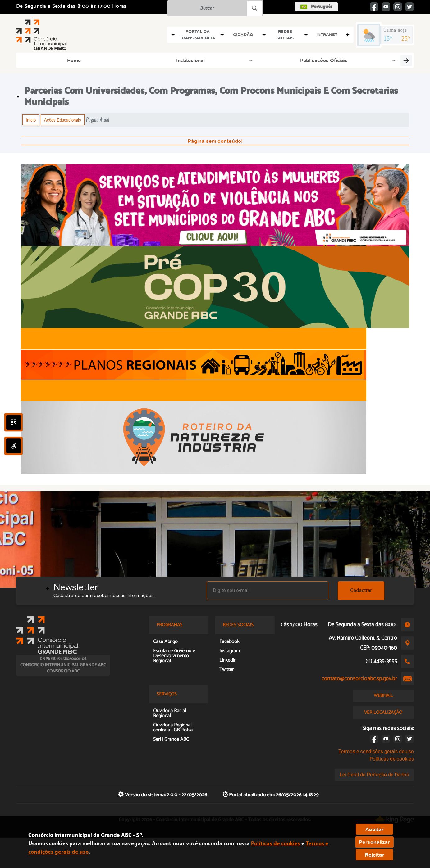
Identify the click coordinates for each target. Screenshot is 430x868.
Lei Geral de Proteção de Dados (374, 775)
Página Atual (98, 120)
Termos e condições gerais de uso (376, 751)
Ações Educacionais (63, 120)
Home (35, 60)
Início (31, 120)
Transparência (389, 60)
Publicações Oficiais (132, 60)
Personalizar (374, 842)
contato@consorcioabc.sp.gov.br (359, 679)
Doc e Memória (337, 60)
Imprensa (291, 60)
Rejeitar (375, 855)
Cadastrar (361, 590)
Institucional (77, 60)
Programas (186, 60)
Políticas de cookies (392, 759)
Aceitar (375, 829)
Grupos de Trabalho (240, 60)
